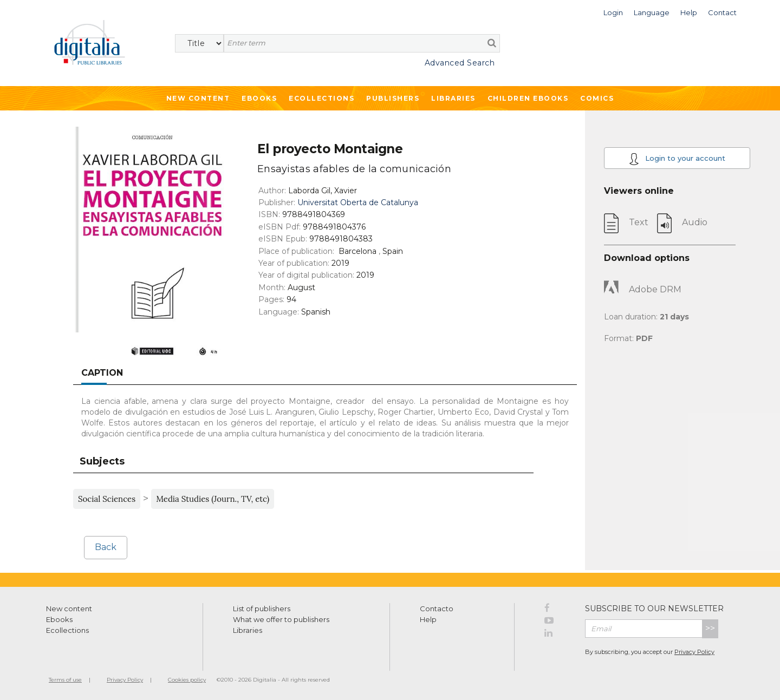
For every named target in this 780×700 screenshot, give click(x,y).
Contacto (437, 609)
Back (106, 547)
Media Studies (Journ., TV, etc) (213, 499)
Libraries (453, 98)
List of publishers (262, 609)
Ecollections (321, 98)
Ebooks (259, 98)
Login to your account (677, 159)
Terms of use (65, 680)
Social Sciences (107, 499)
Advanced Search (460, 63)
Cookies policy (187, 680)
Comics (597, 98)
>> (710, 628)
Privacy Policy (694, 652)
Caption (102, 373)
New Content (198, 98)
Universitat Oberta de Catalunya (358, 202)
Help (428, 619)
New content (69, 609)
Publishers (393, 98)
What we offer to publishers (281, 619)
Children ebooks (528, 98)
